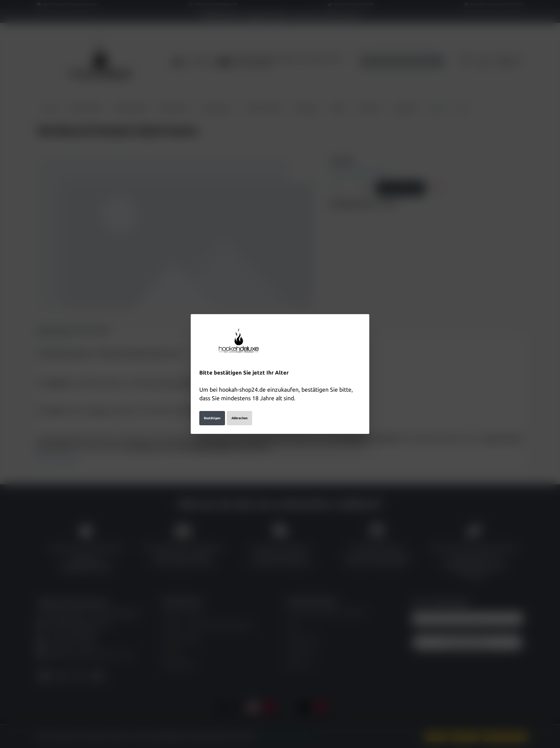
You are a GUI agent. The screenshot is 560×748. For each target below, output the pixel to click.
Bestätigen (212, 418)
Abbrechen (239, 418)
